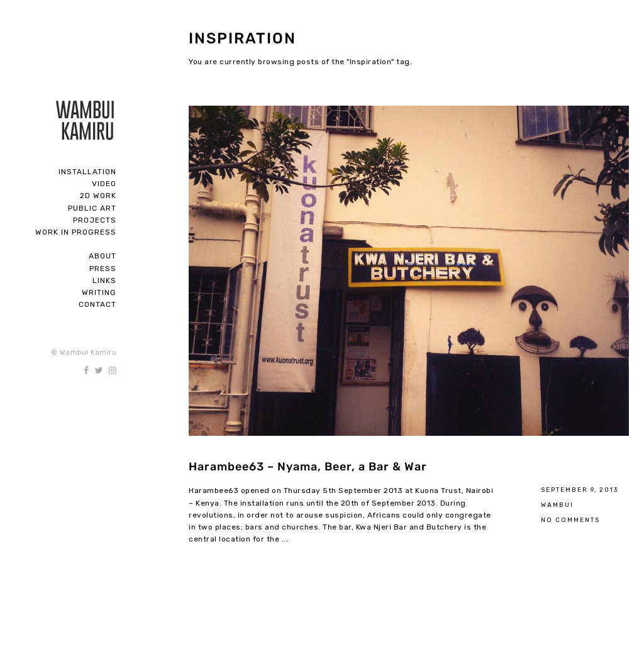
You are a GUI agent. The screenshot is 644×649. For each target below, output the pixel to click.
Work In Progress (76, 232)
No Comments (570, 520)
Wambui (557, 505)
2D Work (98, 196)
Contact (97, 304)
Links (104, 280)
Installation (87, 172)
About (103, 256)
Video (104, 184)
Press (103, 269)
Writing (99, 292)
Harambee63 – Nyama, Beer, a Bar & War (308, 467)
